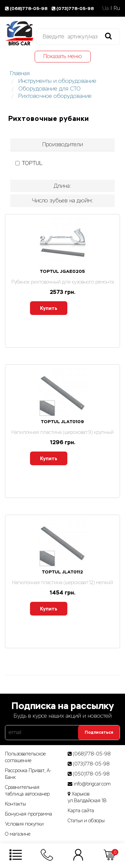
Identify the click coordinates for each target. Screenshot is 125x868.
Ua (105, 8)
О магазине (18, 834)
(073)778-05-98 (73, 9)
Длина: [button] (62, 186)
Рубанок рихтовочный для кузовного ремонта (63, 282)
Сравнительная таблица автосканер (27, 791)
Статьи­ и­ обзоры (86, 821)
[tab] (62, 145)
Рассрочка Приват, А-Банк (28, 774)
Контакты (15, 804)
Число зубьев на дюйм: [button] (63, 201)
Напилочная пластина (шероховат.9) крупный (62, 432)
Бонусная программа (28, 814)
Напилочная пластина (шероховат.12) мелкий (62, 582)
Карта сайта (81, 811)
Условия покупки (24, 824)
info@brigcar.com (92, 784)
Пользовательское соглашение (25, 757)
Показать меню (63, 56)
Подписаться (99, 732)
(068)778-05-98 (27, 9)
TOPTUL (29, 163)
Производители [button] (63, 144)
